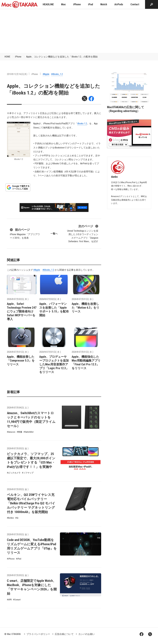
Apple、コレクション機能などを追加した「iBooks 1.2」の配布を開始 (62, 57)
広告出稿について (64, 634)
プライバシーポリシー (38, 634)
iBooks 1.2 (82, 124)
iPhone (18, 57)
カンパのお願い (87, 634)
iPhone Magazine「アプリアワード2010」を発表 (25, 233)
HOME (7, 57)
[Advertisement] (79, 31)
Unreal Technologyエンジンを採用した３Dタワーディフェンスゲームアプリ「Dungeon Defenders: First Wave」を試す (83, 233)
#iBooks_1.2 (57, 74)
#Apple (46, 74)
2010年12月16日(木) (17, 74)
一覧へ (54, 234)
